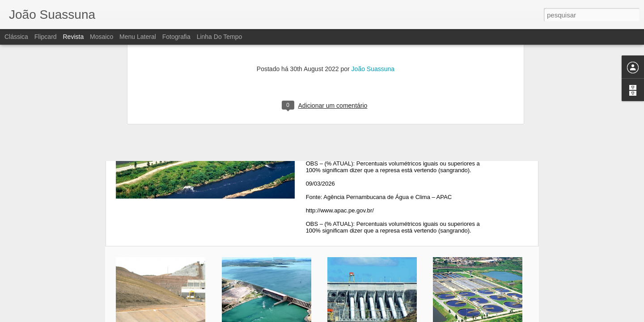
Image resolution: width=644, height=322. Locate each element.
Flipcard (46, 37)
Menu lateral (138, 37)
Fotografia (176, 37)
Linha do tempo (220, 37)
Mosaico (102, 37)
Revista (73, 37)
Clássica (16, 37)
